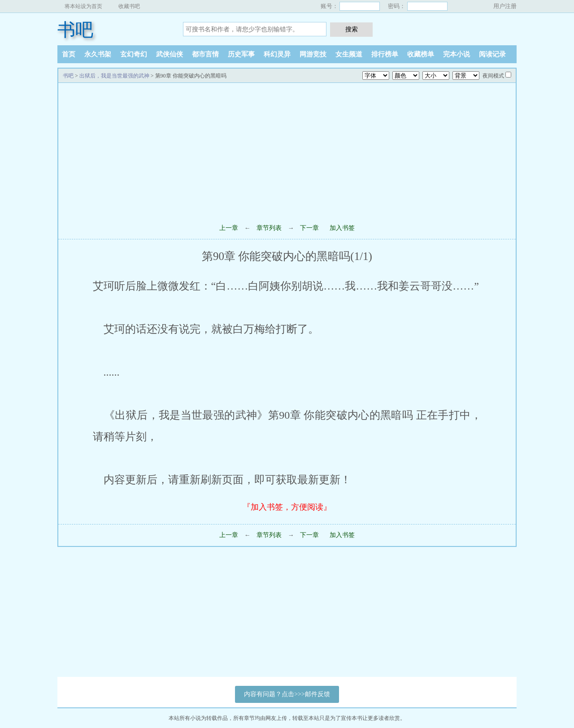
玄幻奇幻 (134, 54)
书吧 (75, 30)
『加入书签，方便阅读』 (287, 507)
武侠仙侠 (170, 54)
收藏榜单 (421, 54)
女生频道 (349, 54)
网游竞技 (313, 54)
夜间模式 (493, 76)
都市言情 (205, 54)
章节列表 (269, 228)
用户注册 (505, 6)
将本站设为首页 (83, 6)
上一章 (229, 228)
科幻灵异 (277, 54)
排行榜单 (385, 54)
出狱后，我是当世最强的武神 (114, 76)
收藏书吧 (129, 6)
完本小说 (457, 54)
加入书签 (342, 228)
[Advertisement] (287, 150)
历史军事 (241, 54)
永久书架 (98, 54)
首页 (69, 54)
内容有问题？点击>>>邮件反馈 (287, 694)
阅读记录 (492, 54)
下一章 (309, 228)
